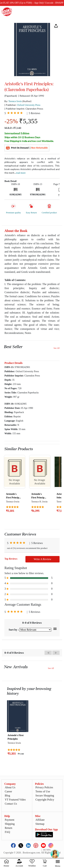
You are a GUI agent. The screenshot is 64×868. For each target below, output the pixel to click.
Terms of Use (43, 791)
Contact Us (11, 804)
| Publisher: (22, 105)
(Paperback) (11, 96)
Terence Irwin (15, 101)
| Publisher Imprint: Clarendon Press (24, 109)
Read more (21, 173)
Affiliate (40, 820)
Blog (7, 796)
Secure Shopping (45, 796)
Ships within (22, 137)
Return (9, 828)
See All (57, 348)
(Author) (27, 101)
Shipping (10, 824)
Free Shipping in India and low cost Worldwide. (29, 141)
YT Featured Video (15, 800)
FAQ (7, 832)
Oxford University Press (29, 105)
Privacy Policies (44, 787)
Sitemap (40, 824)
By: (13, 101)
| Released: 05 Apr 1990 (31, 96)
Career (8, 791)
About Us (10, 787)
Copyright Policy (45, 800)
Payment (10, 820)
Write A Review (42, 559)
